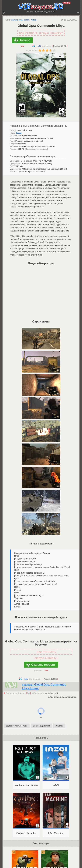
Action (34, 20)
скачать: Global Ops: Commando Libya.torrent (44, 686)
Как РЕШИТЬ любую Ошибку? (41, 33)
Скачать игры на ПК (20, 20)
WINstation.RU (41, 7)
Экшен (19, 133)
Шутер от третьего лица (17, 726)
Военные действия (41, 726)
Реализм (59, 726)
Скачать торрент (43, 665)
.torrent (24, 40)
